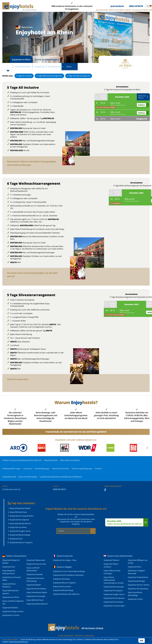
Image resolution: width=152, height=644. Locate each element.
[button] (7, 37)
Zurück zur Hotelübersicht (47, 60)
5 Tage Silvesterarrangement (79, 76)
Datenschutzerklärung (18, 642)
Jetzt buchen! (127, 6)
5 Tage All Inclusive (24, 76)
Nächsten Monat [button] (143, 97)
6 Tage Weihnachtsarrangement (49, 76)
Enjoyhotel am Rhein (21, 60)
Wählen (141, 105)
